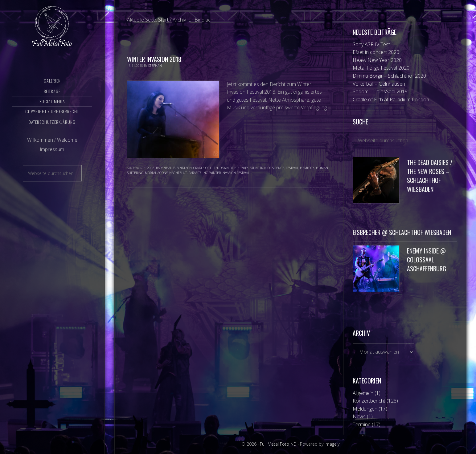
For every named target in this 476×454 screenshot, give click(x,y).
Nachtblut (178, 173)
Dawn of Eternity (234, 168)
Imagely (332, 444)
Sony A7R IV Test (371, 44)
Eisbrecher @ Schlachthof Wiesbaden (402, 232)
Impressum (52, 155)
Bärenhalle (166, 168)
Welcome (67, 146)
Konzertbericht (369, 401)
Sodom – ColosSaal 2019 (380, 91)
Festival (292, 168)
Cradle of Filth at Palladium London (391, 99)
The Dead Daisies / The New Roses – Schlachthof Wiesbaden (430, 176)
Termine (362, 424)
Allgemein (363, 393)
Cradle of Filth (206, 168)
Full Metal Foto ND (52, 29)
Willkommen (40, 146)
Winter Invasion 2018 (154, 59)
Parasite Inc (198, 173)
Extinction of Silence (267, 168)
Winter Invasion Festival (229, 173)
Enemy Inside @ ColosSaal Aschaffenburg (427, 260)
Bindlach (184, 168)
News (359, 416)
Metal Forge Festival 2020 (381, 68)
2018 (151, 168)
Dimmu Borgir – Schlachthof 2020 (389, 76)
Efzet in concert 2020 (376, 52)
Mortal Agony (156, 173)
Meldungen (365, 409)
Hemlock (307, 168)
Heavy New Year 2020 (377, 60)
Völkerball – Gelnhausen (379, 84)
